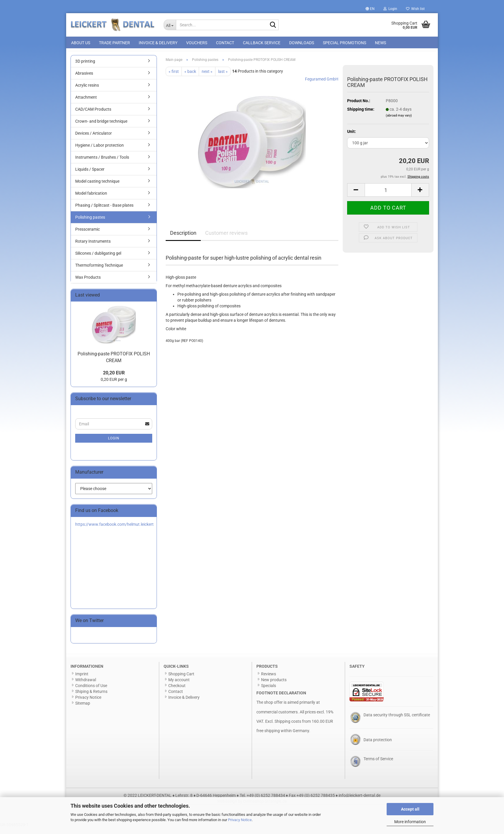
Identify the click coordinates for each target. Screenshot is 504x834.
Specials (269, 692)
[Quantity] (388, 196)
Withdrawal (86, 686)
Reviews (269, 680)
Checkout (177, 692)
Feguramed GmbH (322, 85)
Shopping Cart (181, 680)
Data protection (378, 746)
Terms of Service (378, 765)
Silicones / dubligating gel (98, 260)
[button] (370, 9)
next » (207, 78)
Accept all (410, 809)
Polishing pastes (90, 224)
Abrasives (84, 80)
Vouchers (197, 43)
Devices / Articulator (94, 140)
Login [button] (390, 9)
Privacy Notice (240, 820)
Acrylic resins (87, 92)
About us (81, 43)
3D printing (85, 68)
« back (190, 78)
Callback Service (262, 43)
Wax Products (88, 284)
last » (223, 78)
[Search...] (170, 25)
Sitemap (83, 710)
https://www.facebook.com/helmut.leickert (114, 531)
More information (410, 822)
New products (274, 686)
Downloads (302, 43)
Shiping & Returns (91, 698)
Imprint (82, 680)
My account (179, 686)
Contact (225, 43)
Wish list (415, 9)
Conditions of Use (91, 692)
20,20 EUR (114, 380)
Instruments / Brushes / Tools (102, 164)
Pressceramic (88, 236)
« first (174, 78)
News (380, 43)
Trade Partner (114, 43)
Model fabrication (91, 200)
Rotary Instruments (93, 248)
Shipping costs (288, 728)
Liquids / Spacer (90, 176)
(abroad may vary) (399, 122)
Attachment (86, 104)
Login (114, 445)
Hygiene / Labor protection (100, 152)
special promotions (344, 43)
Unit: (352, 138)
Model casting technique (97, 188)
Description (183, 239)
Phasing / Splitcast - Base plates (104, 212)
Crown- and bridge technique (101, 128)
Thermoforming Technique (99, 272)
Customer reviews (226, 239)
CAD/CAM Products (93, 116)
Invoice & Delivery (158, 43)
